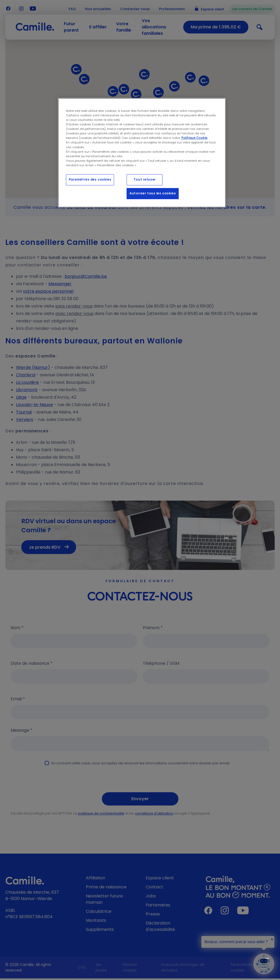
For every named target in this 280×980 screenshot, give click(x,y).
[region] (142, 153)
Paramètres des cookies (90, 180)
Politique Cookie (194, 138)
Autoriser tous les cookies (153, 193)
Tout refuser (145, 180)
